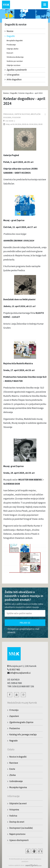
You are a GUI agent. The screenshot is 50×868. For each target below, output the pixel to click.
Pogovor (16, 117)
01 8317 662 (15, 670)
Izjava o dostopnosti (19, 840)
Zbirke (13, 775)
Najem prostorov (17, 834)
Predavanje (11, 45)
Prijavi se (25, 623)
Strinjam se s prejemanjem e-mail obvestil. (22, 631)
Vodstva (13, 816)
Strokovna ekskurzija (15, 57)
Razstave (14, 763)
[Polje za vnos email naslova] (25, 613)
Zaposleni (14, 716)
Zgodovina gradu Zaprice (21, 722)
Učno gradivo (12, 75)
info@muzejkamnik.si (20, 673)
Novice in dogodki (18, 757)
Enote (12, 769)
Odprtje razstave (14, 65)
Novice (9, 31)
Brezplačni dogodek (15, 40)
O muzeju (14, 710)
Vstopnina (14, 810)
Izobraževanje (16, 781)
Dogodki (10, 36)
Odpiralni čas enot (18, 803)
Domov (6, 93)
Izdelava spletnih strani (17, 865)
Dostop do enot (17, 822)
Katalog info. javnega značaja (23, 734)
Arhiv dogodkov (13, 79)
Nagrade (13, 741)
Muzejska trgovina (18, 787)
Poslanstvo (15, 728)
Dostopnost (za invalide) (21, 828)
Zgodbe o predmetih (16, 70)
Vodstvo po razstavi (15, 61)
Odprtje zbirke (13, 49)
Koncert (10, 53)
